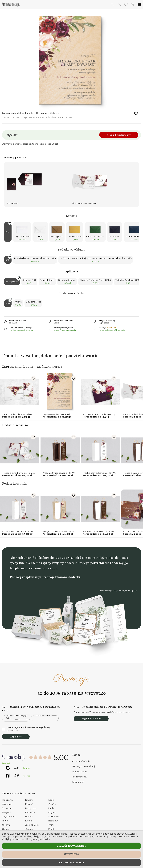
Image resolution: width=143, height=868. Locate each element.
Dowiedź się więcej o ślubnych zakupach (118, 591)
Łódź (51, 800)
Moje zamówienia (81, 761)
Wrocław (7, 804)
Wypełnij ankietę (91, 718)
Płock (51, 829)
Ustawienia (71, 854)
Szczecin (7, 808)
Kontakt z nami (79, 772)
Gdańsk (52, 804)
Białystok (7, 812)
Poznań (29, 804)
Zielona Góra (32, 825)
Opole (5, 829)
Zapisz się (16, 737)
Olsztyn (6, 825)
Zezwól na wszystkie (71, 846)
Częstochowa (9, 816)
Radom (29, 816)
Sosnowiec (54, 816)
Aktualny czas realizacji (83, 766)
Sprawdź (6, 763)
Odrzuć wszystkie (72, 863)
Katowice (30, 812)
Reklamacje (78, 782)
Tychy (51, 825)
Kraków (29, 800)
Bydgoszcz (31, 808)
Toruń (5, 821)
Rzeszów (53, 821)
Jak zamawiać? (79, 777)
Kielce (29, 821)
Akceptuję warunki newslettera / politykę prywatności (26, 729)
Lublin (51, 808)
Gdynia (52, 812)
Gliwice (29, 829)
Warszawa (7, 800)
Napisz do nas (115, 558)
